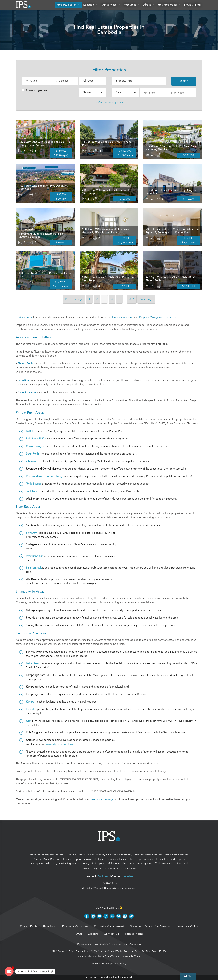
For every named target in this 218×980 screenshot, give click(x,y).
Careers (93, 934)
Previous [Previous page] (74, 299)
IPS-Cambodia (24, 317)
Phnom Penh (28, 927)
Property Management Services (157, 317)
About (149, 5)
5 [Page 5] (119, 299)
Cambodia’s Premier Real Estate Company (118, 944)
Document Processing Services (150, 927)
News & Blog (192, 5)
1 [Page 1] (89, 299)
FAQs (78, 934)
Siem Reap (50, 859)
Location (90, 5)
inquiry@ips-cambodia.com (120, 888)
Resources (132, 5)
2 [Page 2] (97, 299)
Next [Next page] (146, 299)
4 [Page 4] (112, 299)
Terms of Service (101, 964)
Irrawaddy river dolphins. (59, 744)
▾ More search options (109, 102)
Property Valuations (75, 927)
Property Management (109, 927)
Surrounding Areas (34, 90)
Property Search (68, 5)
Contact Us (111, 934)
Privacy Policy (119, 964)
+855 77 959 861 (93, 888)
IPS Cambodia (84, 944)
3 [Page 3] (104, 299)
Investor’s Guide (187, 927)
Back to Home (134, 934)
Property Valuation (123, 317)
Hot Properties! (169, 5)
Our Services (111, 5)
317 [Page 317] (132, 299)
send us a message (102, 799)
